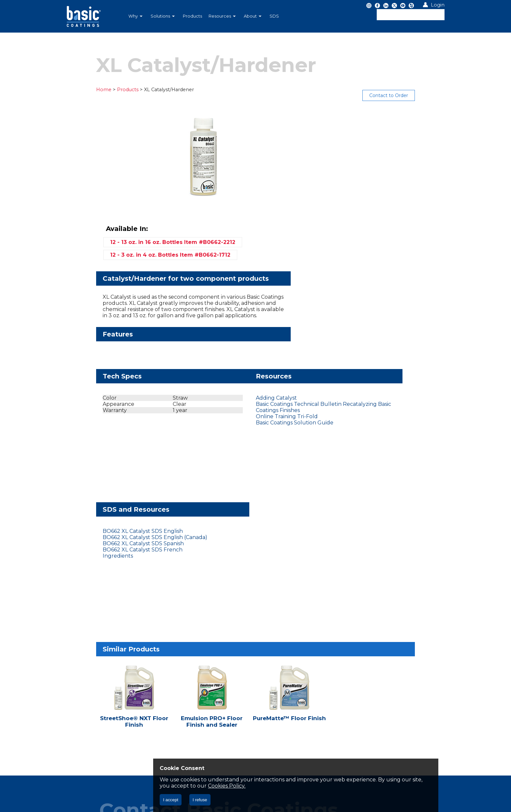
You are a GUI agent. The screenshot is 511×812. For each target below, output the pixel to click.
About (253, 16)
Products (192, 16)
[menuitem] (136, 16)
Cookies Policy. (304, 786)
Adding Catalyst (219, 319)
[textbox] (411, 15)
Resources (222, 16)
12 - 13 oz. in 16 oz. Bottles (363, 131)
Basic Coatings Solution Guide (237, 343)
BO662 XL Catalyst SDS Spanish (366, 331)
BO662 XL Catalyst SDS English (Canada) (378, 325)
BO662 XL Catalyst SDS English (366, 319)
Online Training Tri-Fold (229, 337)
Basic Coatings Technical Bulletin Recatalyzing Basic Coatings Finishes (245, 328)
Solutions (163, 16)
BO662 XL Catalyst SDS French (365, 337)
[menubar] (221, 16)
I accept (171, 800)
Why (135, 16)
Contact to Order (420, 95)
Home (73, 90)
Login (438, 5)
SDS (274, 16)
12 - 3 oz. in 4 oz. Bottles (360, 144)
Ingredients (341, 343)
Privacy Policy (87, 664)
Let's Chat (92, 625)
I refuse (200, 800)
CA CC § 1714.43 (129, 664)
